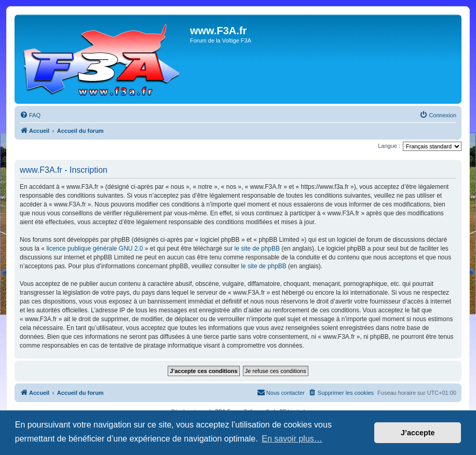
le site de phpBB (257, 249)
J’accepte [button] (418, 433)
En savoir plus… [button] (292, 439)
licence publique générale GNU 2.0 (94, 249)
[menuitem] (30, 115)
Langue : (389, 146)
